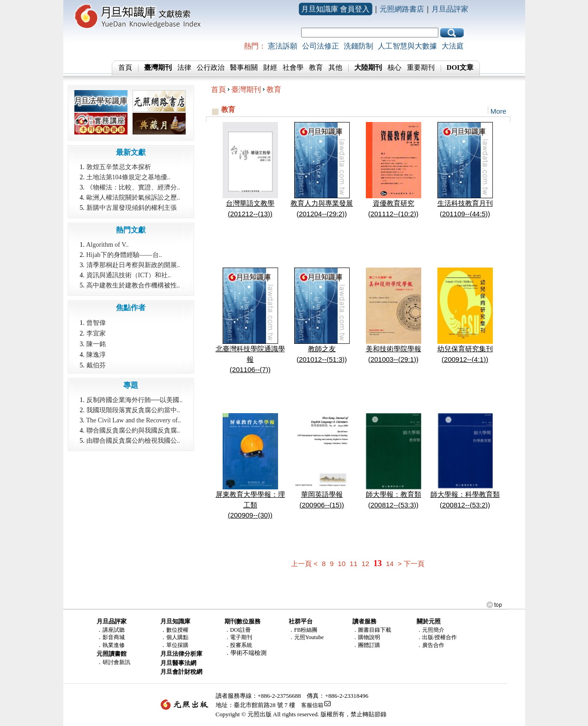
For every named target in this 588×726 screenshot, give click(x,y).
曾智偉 (96, 323)
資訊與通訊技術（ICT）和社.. (129, 275)
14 (390, 564)
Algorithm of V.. (108, 245)
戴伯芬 (96, 365)
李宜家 (96, 333)
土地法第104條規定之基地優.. (128, 177)
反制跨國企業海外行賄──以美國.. (135, 400)
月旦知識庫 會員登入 (335, 9)
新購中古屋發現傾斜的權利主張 (132, 208)
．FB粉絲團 (303, 630)
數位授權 (177, 630)
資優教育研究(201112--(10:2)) (394, 205)
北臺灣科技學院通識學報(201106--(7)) (250, 355)
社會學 (293, 67)
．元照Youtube (306, 637)
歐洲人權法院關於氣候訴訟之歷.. (133, 198)
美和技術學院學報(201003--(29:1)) (394, 350)
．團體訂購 (366, 645)
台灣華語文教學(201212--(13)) (250, 205)
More (498, 111)
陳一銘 (96, 344)
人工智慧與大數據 (407, 46)
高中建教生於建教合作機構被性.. (133, 285)
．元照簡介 (430, 630)
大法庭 (453, 46)
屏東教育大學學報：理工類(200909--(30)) (250, 501)
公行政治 (211, 67)
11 (354, 564)
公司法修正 (321, 46)
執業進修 (114, 645)
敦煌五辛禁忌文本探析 (119, 167)
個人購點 (177, 637)
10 (342, 564)
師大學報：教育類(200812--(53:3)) (394, 496)
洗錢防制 (358, 46)
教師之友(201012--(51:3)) (322, 350)
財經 (270, 67)
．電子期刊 (238, 637)
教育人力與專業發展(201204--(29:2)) (322, 205)
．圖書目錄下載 (372, 630)
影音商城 (114, 637)
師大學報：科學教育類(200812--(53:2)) (465, 496)
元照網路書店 (402, 9)
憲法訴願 (283, 46)
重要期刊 (421, 67)
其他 (335, 67)
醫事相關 (244, 67)
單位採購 (177, 645)
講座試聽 (114, 630)
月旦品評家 (450, 9)
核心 (394, 67)
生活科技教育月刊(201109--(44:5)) (465, 205)
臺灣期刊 (246, 89)
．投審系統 (238, 645)
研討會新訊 (116, 662)
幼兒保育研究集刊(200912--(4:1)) (465, 350)
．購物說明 (366, 637)
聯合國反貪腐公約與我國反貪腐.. (133, 430)
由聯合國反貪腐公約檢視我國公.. (133, 441)
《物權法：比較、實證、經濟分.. (133, 187)
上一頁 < (304, 564)
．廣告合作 (430, 645)
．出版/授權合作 (437, 637)
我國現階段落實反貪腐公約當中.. (133, 410)
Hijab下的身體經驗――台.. (124, 255)
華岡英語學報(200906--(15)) (322, 496)
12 (366, 564)
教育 (316, 67)
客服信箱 (312, 705)
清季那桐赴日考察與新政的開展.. (133, 265)
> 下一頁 (411, 564)
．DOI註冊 (238, 630)
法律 (184, 67)
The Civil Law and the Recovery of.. (134, 420)
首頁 (125, 67)
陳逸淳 (96, 354)
